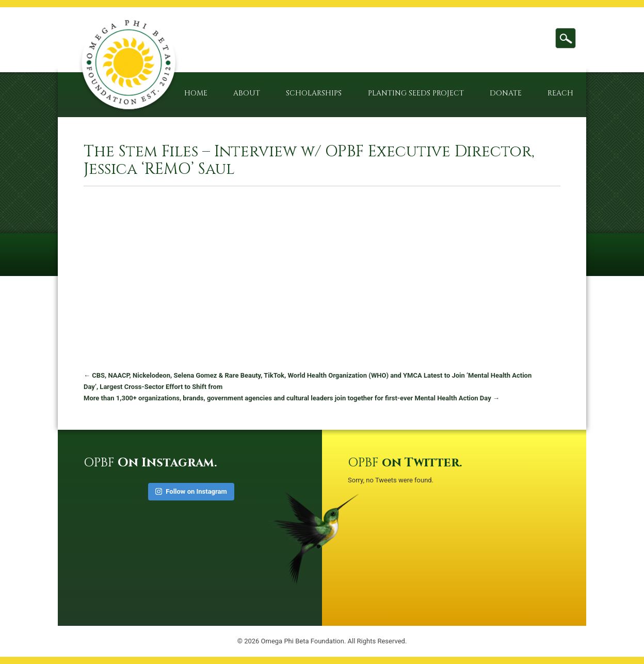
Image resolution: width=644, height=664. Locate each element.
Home (196, 93)
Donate (506, 93)
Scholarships (314, 93)
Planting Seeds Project (416, 93)
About (247, 93)
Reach (560, 93)
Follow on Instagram (191, 491)
